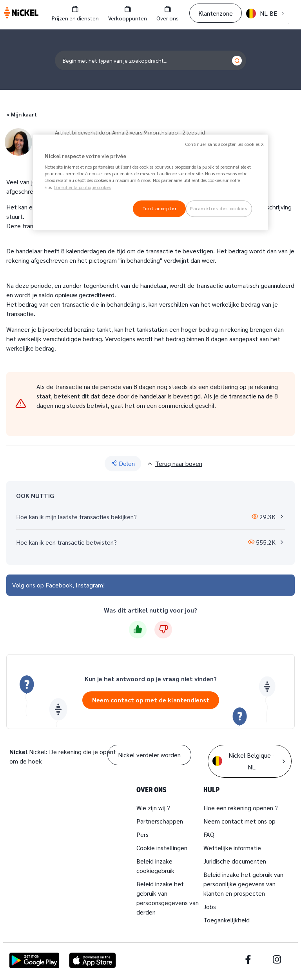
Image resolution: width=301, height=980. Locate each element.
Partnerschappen (160, 821)
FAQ (209, 834)
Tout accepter (159, 208)
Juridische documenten (235, 861)
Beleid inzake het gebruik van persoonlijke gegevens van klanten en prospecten (243, 884)
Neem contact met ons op (239, 821)
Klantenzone (216, 13)
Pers (142, 834)
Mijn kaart (24, 114)
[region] (150, 182)
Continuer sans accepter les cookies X (225, 144)
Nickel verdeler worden (149, 755)
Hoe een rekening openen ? (241, 808)
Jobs (210, 906)
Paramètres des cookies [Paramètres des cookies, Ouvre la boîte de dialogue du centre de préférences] (219, 208)
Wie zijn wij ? (153, 808)
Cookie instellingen (162, 848)
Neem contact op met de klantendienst (151, 700)
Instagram (89, 585)
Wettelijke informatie (232, 848)
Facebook (59, 585)
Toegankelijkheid (227, 920)
